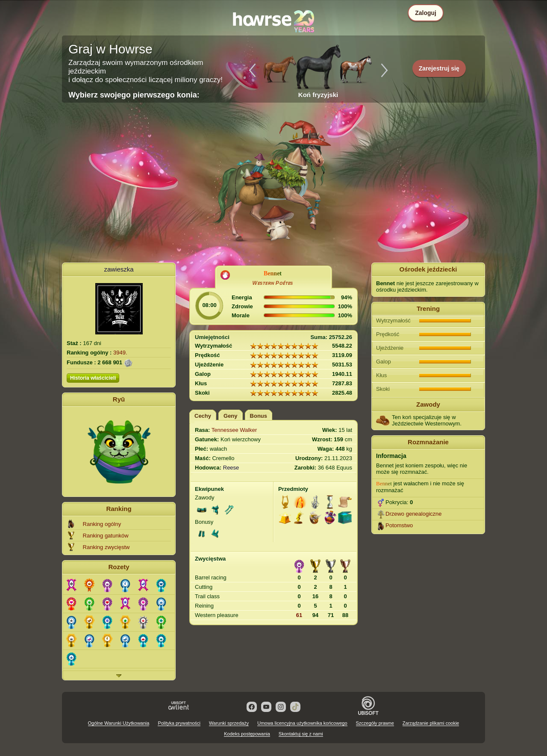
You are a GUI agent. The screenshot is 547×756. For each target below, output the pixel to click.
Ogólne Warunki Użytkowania (119, 723)
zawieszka (119, 269)
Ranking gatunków (106, 536)
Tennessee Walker (234, 430)
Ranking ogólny (102, 524)
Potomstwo (399, 525)
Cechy (203, 416)
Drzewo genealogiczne (414, 514)
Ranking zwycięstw (106, 547)
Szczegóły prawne (375, 723)
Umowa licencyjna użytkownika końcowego (302, 723)
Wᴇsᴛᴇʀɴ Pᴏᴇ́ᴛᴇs (272, 283)
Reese (231, 468)
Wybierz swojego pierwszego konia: (134, 95)
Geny (231, 416)
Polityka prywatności (179, 723)
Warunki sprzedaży (229, 723)
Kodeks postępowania (247, 734)
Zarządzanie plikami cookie (431, 723)
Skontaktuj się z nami (301, 734)
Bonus (259, 416)
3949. (120, 353)
